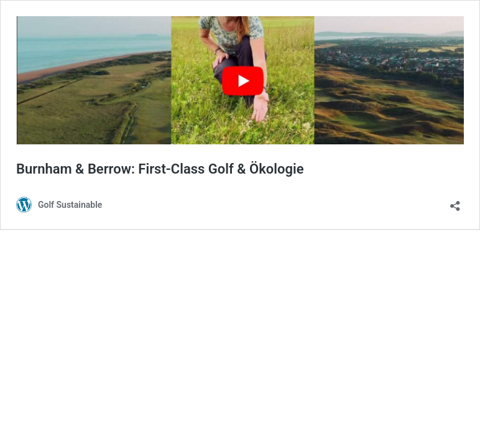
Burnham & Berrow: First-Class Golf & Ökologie (160, 169)
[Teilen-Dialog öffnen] (455, 202)
